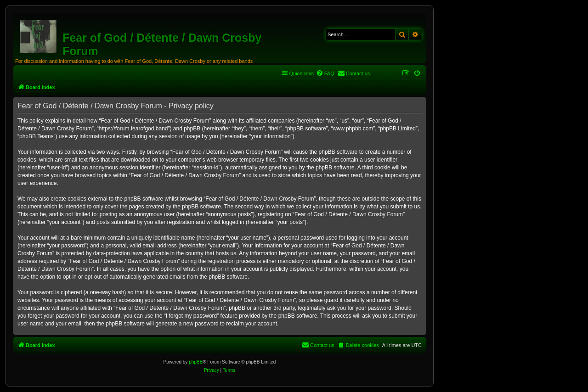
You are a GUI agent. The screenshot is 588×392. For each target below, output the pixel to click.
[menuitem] (325, 73)
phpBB (196, 362)
